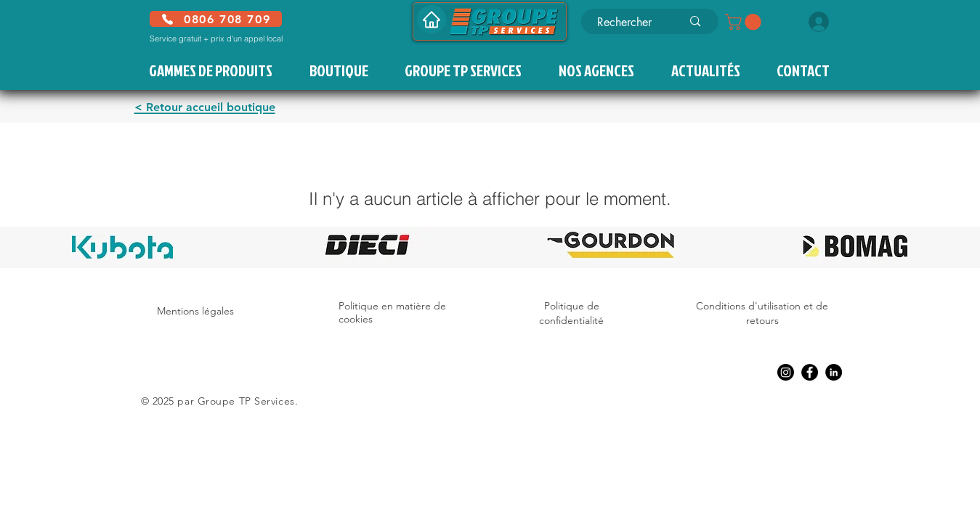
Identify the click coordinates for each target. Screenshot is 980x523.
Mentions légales (195, 311)
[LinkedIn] (834, 372)
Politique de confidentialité (571, 313)
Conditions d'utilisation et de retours (762, 313)
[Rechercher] (629, 23)
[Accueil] (432, 19)
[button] (745, 22)
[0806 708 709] (216, 19)
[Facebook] (810, 372)
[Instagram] (786, 372)
